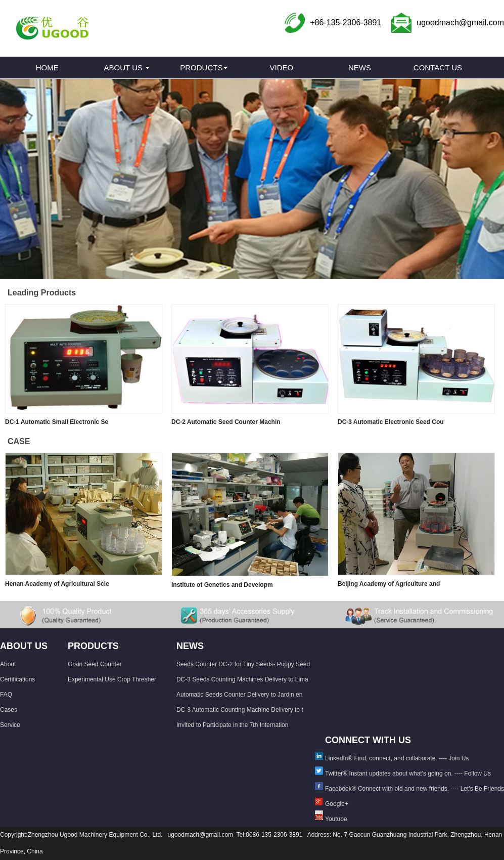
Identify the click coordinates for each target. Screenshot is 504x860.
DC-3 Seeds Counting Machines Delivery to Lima (242, 679)
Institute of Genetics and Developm (222, 585)
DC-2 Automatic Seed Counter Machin (226, 422)
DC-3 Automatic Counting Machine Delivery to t (240, 710)
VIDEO (282, 68)
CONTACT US (438, 68)
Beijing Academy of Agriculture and (389, 584)
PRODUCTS (201, 68)
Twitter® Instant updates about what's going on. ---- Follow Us (408, 773)
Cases (9, 710)
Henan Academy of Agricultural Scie (57, 584)
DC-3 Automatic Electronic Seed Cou (391, 422)
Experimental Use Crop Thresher (112, 679)
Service (10, 725)
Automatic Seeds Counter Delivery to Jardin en (239, 695)
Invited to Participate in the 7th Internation (232, 725)
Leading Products (42, 293)
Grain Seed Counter (95, 664)
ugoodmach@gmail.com (460, 23)
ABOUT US (123, 68)
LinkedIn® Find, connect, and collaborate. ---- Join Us (397, 758)
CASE (19, 441)
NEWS (360, 68)
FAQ (6, 695)
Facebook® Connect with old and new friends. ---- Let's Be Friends (415, 789)
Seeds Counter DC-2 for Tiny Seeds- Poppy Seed (243, 664)
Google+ (337, 804)
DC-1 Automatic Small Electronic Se (57, 422)
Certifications (17, 679)
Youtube (336, 819)
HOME (47, 68)
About (8, 664)
